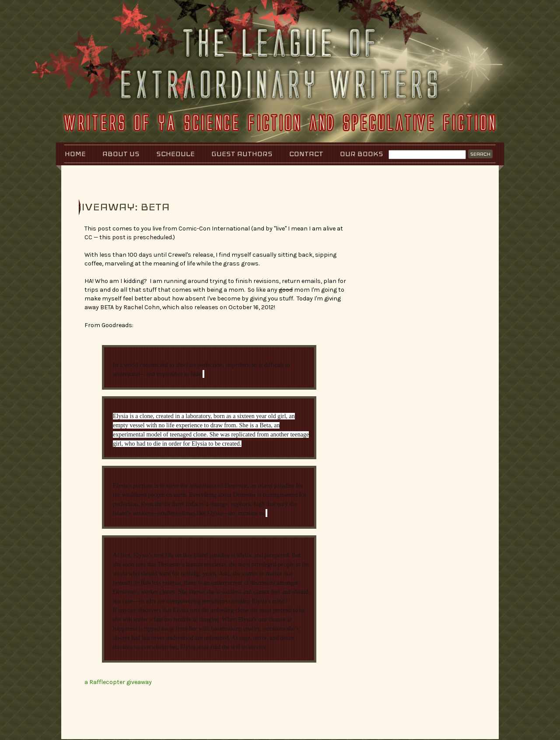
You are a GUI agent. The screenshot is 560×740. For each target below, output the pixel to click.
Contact (306, 154)
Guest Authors (242, 154)
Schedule (175, 154)
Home (75, 154)
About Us (121, 154)
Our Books (362, 154)
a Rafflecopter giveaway (118, 682)
